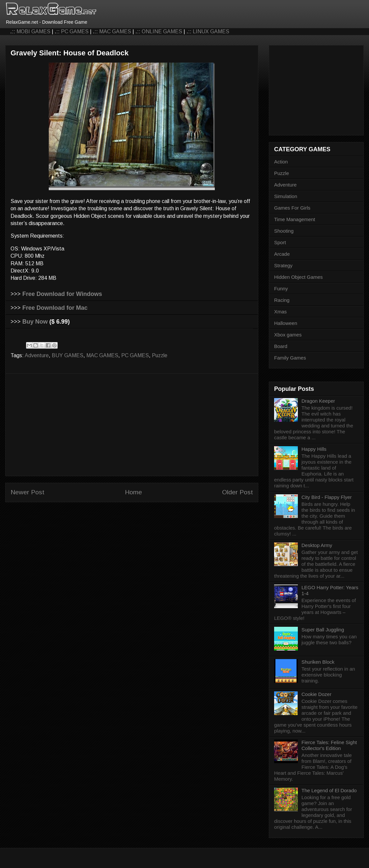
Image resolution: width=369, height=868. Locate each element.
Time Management (295, 219)
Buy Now (35, 322)
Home (133, 492)
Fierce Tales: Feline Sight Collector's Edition (329, 745)
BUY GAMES (68, 355)
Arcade (282, 254)
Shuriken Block (318, 662)
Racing (282, 300)
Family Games (290, 358)
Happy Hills (314, 449)
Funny (281, 289)
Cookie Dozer (316, 694)
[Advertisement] (132, 425)
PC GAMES (75, 31)
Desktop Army (317, 545)
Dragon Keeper (318, 401)
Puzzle (160, 355)
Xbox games (288, 335)
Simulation (286, 196)
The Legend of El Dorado (329, 790)
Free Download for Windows (62, 294)
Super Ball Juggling (323, 630)
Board (281, 346)
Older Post (238, 492)
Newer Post (28, 492)
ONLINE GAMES (162, 31)
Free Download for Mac (55, 308)
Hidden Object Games (298, 277)
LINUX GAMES (211, 31)
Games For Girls (292, 208)
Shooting (284, 231)
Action (281, 162)
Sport (280, 242)
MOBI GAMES (33, 31)
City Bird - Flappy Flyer (327, 497)
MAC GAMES (115, 31)
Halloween (286, 323)
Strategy (283, 265)
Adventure (37, 355)
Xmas (280, 312)
